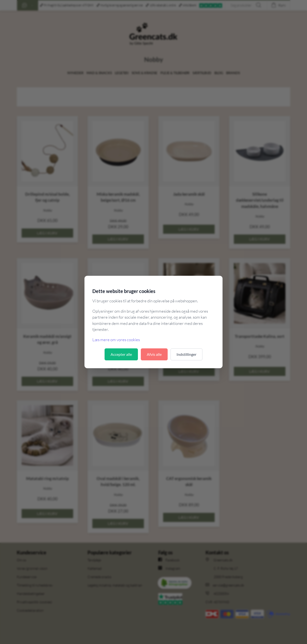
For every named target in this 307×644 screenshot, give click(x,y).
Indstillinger (186, 354)
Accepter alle (121, 354)
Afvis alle (154, 354)
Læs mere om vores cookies (116, 340)
